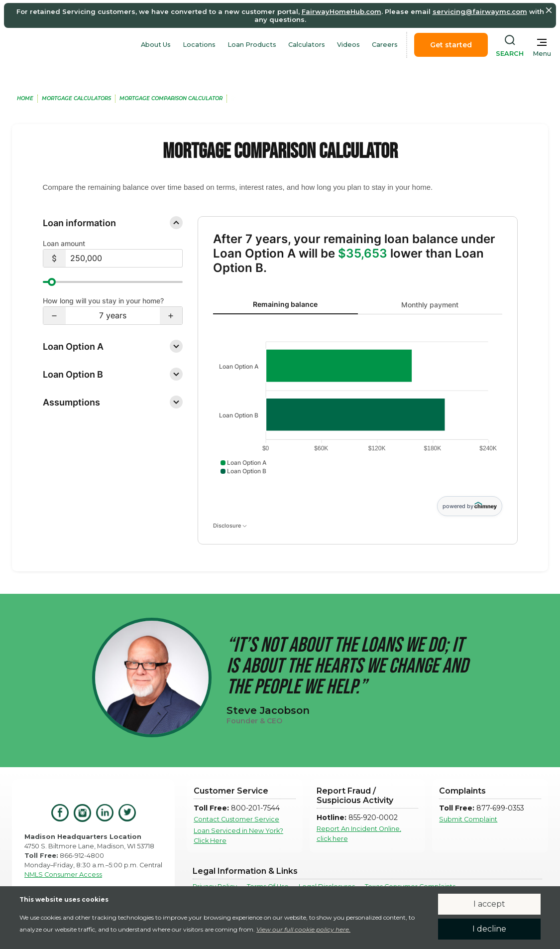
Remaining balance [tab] (285, 304)
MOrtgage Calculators (76, 98)
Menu (542, 54)
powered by (470, 506)
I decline (489, 929)
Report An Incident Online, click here (359, 833)
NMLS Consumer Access (63, 875)
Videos (348, 45)
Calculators (307, 45)
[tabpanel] (358, 405)
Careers (385, 45)
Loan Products (252, 45)
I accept (489, 904)
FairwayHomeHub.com (341, 11)
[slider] (113, 282)
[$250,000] (124, 258)
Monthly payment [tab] (430, 305)
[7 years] (113, 316)
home (25, 98)
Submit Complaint (468, 819)
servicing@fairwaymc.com (480, 11)
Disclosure (230, 526)
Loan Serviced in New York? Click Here (238, 835)
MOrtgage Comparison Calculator (171, 98)
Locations (199, 45)
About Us (156, 45)
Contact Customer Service (236, 819)
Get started (451, 45)
